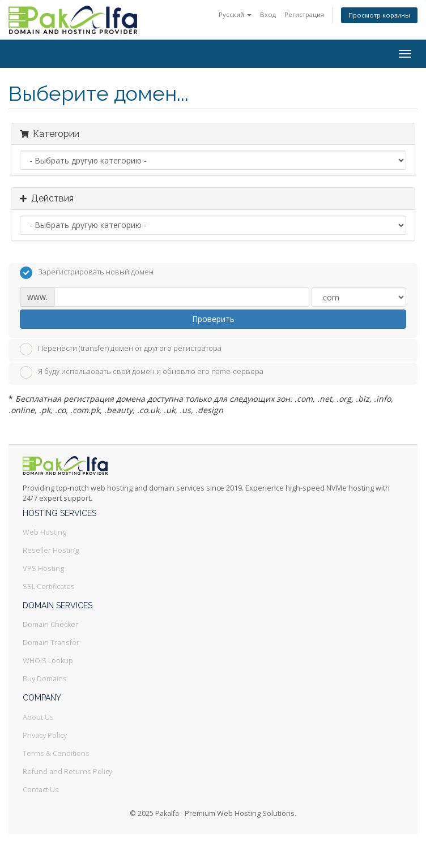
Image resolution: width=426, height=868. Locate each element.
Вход (268, 14)
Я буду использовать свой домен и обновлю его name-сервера (142, 372)
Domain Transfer (51, 643)
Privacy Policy (45, 735)
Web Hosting (44, 532)
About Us (38, 717)
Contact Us (41, 790)
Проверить (213, 319)
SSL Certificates (49, 586)
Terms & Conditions (56, 753)
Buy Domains (45, 679)
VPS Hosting (43, 568)
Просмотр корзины (379, 15)
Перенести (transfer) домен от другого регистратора (121, 349)
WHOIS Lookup (48, 661)
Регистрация (304, 14)
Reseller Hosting (51, 550)
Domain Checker (50, 624)
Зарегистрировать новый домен (87, 273)
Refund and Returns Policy (67, 772)
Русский (235, 14)
